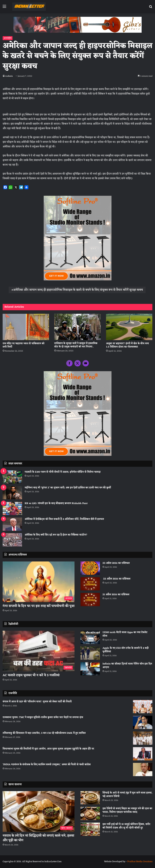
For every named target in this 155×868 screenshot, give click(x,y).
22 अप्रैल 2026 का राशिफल (116, 579)
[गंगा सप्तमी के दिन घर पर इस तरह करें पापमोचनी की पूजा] (39, 582)
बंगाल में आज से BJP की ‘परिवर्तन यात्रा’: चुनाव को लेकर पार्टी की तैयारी (37, 702)
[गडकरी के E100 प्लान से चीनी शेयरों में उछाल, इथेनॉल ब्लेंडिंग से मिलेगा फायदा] (12, 477)
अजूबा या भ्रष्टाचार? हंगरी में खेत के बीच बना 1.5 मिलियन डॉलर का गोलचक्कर (127, 345)
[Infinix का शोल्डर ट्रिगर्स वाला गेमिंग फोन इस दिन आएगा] (90, 669)
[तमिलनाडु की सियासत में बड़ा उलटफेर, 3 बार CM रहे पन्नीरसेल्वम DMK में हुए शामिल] (143, 738)
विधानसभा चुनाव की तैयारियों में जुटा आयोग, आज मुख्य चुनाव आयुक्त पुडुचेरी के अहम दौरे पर (48, 749)
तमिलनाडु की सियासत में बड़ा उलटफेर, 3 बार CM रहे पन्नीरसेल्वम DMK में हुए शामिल (44, 733)
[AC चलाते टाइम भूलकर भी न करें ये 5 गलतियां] (39, 651)
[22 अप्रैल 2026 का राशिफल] (90, 584)
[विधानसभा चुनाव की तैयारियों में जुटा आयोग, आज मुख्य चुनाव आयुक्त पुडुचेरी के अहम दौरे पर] (143, 754)
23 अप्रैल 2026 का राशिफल (116, 563)
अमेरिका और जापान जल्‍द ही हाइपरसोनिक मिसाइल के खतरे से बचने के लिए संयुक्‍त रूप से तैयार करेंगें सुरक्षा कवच (78, 290)
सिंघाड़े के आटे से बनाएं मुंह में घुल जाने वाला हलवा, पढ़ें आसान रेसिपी (127, 795)
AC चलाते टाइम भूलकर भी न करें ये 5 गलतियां (31, 675)
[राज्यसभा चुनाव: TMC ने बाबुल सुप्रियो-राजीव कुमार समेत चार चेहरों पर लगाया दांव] (143, 722)
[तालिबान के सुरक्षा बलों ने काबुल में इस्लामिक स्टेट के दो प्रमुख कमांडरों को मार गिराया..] (77, 327)
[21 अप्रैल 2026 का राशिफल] (90, 600)
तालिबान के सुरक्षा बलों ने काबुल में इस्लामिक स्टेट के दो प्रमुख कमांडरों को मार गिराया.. (76, 345)
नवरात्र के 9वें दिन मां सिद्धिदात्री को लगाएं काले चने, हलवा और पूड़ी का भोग (38, 838)
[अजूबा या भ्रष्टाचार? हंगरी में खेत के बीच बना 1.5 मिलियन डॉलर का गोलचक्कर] (129, 327)
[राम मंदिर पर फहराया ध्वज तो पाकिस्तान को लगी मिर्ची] (26, 327)
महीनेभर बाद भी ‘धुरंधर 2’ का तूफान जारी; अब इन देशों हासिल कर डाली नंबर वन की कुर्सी (68, 488)
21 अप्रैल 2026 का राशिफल (116, 595)
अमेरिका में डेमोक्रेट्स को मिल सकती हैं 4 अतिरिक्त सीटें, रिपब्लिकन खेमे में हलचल (64, 519)
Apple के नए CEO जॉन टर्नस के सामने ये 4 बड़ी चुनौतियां (126, 650)
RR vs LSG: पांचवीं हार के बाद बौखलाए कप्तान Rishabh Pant (56, 503)
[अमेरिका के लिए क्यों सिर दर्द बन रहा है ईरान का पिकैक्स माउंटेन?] (12, 540)
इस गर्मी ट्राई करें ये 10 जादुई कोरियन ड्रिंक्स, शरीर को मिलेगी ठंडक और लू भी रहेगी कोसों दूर (126, 826)
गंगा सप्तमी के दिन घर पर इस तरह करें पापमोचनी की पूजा (39, 606)
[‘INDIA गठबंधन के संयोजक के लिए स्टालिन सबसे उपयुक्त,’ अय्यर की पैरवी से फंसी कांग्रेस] (143, 770)
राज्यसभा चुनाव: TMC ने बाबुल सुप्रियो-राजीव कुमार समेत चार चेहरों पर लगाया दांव (43, 717)
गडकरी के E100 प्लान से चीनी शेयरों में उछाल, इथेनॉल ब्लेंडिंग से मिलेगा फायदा (63, 472)
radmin (9, 76)
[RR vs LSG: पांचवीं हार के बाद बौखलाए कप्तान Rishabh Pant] (12, 508)
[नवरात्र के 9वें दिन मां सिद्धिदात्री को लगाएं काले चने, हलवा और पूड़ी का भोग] (39, 811)
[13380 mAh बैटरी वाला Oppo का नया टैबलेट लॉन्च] (90, 637)
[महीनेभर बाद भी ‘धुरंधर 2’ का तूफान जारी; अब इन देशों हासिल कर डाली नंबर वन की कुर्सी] (12, 493)
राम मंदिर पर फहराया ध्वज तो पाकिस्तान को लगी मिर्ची (24, 345)
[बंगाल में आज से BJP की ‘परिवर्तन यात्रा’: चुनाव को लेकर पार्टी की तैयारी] (143, 707)
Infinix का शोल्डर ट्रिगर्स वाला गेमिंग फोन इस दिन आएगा (127, 666)
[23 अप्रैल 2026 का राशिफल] (90, 568)
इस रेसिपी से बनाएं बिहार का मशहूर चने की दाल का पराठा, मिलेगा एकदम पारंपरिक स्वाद (127, 810)
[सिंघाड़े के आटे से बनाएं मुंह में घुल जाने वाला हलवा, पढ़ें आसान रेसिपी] (90, 798)
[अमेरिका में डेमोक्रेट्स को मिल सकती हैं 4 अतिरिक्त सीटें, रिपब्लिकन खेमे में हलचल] (12, 524)
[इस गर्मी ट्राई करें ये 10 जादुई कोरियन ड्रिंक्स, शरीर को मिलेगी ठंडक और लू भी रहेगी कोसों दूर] (90, 829)
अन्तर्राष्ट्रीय (8, 38)
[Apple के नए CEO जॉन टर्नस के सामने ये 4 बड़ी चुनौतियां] (90, 653)
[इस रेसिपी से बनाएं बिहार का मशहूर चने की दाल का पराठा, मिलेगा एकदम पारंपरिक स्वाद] (90, 813)
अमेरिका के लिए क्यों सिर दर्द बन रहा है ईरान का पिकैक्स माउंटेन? (56, 535)
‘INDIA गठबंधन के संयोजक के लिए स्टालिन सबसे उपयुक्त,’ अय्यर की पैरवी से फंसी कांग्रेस (47, 765)
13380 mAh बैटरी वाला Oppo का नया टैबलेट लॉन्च (125, 634)
